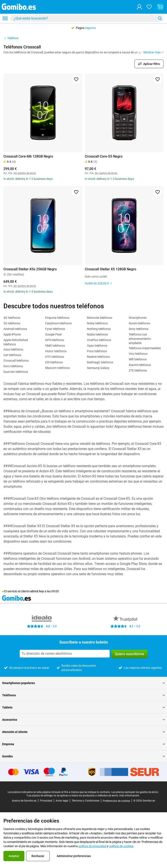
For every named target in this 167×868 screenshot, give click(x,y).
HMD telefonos (55, 346)
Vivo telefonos (138, 354)
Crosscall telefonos (16, 361)
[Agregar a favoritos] (76, 79)
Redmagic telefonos (100, 362)
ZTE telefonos (138, 370)
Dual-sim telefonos (16, 372)
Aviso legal (62, 801)
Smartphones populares (83, 683)
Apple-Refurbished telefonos (16, 342)
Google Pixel (53, 334)
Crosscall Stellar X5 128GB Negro (110, 269)
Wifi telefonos (138, 359)
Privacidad (46, 801)
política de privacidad (92, 846)
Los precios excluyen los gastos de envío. (135, 792)
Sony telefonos (139, 329)
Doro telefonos (13, 366)
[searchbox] (84, 18)
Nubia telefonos (97, 334)
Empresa (83, 744)
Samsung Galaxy (98, 368)
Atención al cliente (83, 732)
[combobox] (87, 18)
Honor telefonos (56, 351)
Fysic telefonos (55, 329)
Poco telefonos (97, 351)
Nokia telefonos (97, 323)
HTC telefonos (55, 357)
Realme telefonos (98, 357)
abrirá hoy (37, 591)
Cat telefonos (12, 355)
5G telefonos (12, 323)
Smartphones (138, 318)
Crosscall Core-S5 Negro (104, 156)
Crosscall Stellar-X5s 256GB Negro (30, 269)
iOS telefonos (54, 362)
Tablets (83, 707)
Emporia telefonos (57, 318)
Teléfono (11, 38)
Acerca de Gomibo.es (24, 801)
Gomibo (83, 756)
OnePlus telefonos (99, 340)
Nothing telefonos (99, 329)
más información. (130, 796)
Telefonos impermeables (145, 348)
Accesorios (83, 720)
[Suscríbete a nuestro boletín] (65, 654)
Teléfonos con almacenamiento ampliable (140, 339)
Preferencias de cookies (116, 801)
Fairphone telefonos (58, 323)
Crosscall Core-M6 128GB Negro (28, 156)
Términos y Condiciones (86, 801)
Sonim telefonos (139, 323)
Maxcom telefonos (57, 368)
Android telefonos (15, 329)
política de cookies (121, 846)
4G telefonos (12, 318)
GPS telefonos (55, 340)
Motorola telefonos (100, 318)
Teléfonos (83, 695)
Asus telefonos (13, 349)
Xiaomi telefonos (140, 365)
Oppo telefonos (97, 346)
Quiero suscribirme (129, 654)
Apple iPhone (12, 334)
